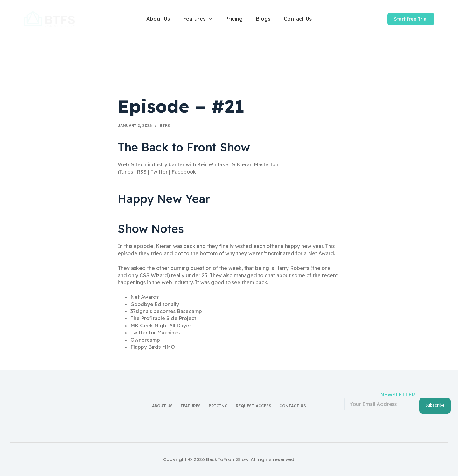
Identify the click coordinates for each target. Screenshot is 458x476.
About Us (158, 19)
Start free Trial (411, 19)
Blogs (263, 19)
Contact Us (298, 19)
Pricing (234, 19)
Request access (253, 406)
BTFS (165, 126)
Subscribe (435, 405)
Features (199, 19)
